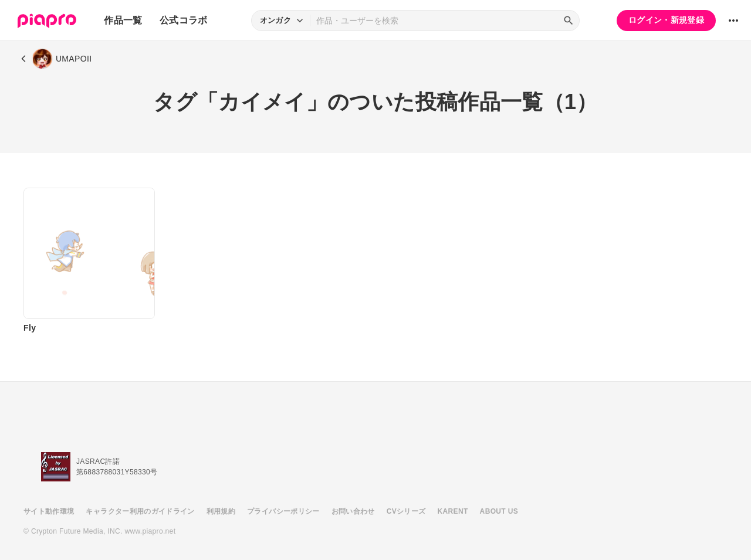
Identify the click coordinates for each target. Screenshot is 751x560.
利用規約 (221, 511)
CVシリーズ (406, 511)
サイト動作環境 (49, 511)
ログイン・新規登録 (666, 20)
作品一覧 (123, 20)
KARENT (453, 511)
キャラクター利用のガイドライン (140, 511)
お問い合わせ (353, 511)
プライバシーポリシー (283, 511)
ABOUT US (499, 511)
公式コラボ (184, 20)
